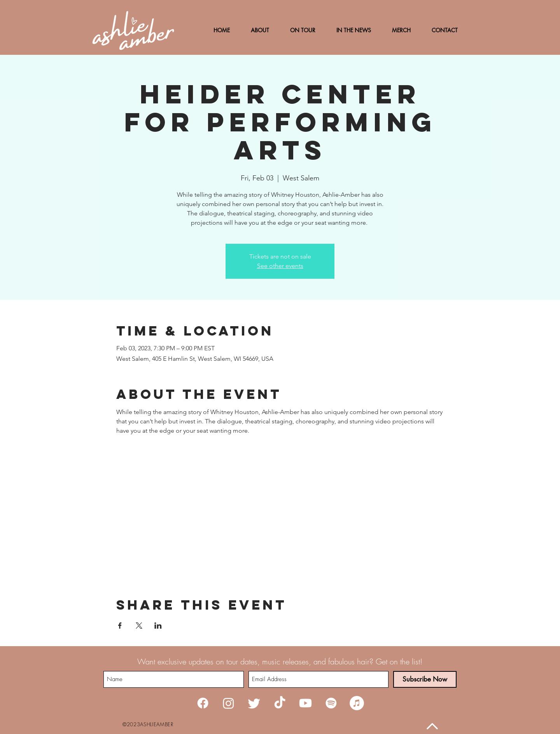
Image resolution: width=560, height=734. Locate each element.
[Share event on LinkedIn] (158, 626)
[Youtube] (305, 703)
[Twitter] (254, 703)
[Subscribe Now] (425, 679)
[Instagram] (228, 703)
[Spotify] (331, 703)
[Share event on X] (139, 626)
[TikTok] (280, 703)
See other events (280, 266)
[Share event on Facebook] (120, 626)
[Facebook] (203, 703)
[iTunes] (357, 703)
